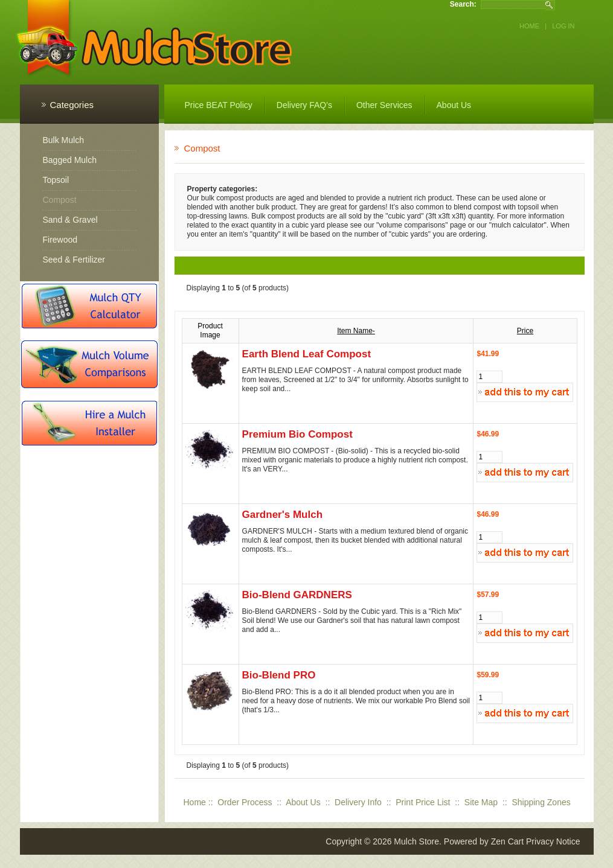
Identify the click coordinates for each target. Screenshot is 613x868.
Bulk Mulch (63, 140)
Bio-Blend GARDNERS (297, 595)
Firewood (60, 240)
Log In (563, 26)
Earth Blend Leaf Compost (306, 354)
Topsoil (56, 180)
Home (529, 26)
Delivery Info (358, 802)
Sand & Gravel (70, 220)
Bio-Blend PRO (279, 675)
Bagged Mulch (70, 160)
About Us (303, 802)
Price (525, 331)
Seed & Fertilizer (74, 260)
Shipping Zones (541, 802)
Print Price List (423, 802)
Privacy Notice (553, 841)
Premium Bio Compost (297, 434)
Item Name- (356, 331)
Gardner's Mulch (282, 515)
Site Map (481, 802)
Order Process (245, 802)
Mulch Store (416, 841)
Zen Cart (507, 841)
